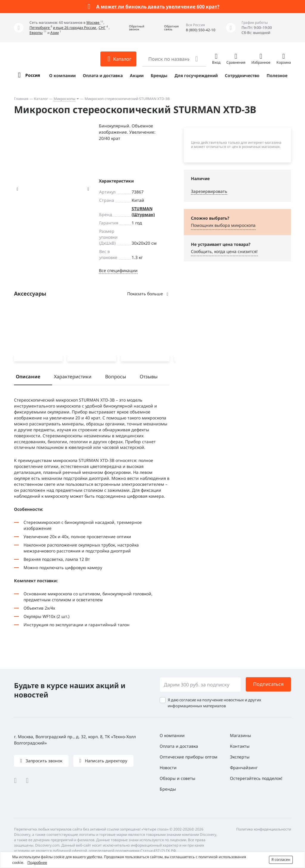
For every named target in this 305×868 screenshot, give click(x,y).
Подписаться (268, 684)
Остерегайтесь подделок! (256, 778)
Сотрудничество (242, 75)
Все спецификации (118, 270)
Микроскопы (64, 99)
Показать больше (148, 294)
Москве (93, 22)
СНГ (102, 28)
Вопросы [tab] (116, 377)
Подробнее (37, 862)
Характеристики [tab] (73, 377)
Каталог (41, 99)
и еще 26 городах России (75, 28)
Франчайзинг (244, 768)
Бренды (159, 75)
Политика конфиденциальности (264, 829)
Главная (21, 99)
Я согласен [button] (281, 860)
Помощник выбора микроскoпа (223, 225)
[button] (132, 28)
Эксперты (240, 757)
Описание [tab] (28, 377)
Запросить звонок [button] (43, 761)
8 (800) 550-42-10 (201, 30)
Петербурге (40, 28)
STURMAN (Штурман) (143, 211)
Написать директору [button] (105, 761)
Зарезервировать (209, 191)
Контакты (240, 746)
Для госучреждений (196, 75)
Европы (36, 33)
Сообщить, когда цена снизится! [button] (224, 251)
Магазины (241, 735)
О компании (62, 75)
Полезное (277, 75)
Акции (137, 75)
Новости (168, 768)
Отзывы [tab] (149, 377)
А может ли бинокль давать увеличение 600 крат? (158, 7)
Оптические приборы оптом (189, 757)
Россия (33, 75)
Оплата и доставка (103, 75)
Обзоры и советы (178, 778)
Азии (55, 33)
